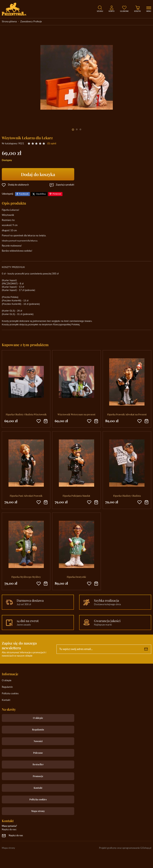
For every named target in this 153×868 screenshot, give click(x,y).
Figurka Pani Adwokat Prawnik (26, 496)
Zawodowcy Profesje (31, 22)
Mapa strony (38, 811)
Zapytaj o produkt (65, 185)
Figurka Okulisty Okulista (127, 496)
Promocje (38, 776)
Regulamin (7, 687)
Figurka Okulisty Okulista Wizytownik (26, 414)
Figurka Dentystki (76, 577)
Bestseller (38, 764)
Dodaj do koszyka (38, 174)
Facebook (24, 194)
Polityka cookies (10, 694)
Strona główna (9, 22)
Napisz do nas (16, 836)
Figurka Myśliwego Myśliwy (26, 577)
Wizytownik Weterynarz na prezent (76, 414)
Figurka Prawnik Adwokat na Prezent (127, 414)
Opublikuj (41, 194)
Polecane (38, 753)
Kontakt (6, 700)
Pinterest (57, 194)
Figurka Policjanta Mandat (76, 496)
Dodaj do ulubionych (18, 185)
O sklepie (7, 681)
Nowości (38, 741)
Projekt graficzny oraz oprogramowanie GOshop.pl (125, 848)
